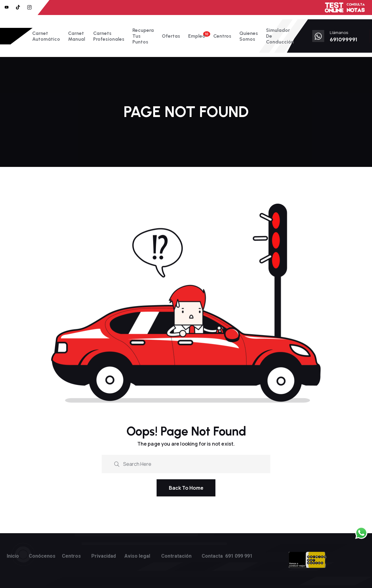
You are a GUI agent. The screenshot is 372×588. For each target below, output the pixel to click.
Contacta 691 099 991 (227, 556)
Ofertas (171, 36)
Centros (222, 36)
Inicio (13, 556)
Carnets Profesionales (109, 36)
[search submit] (117, 464)
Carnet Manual (77, 36)
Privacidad (104, 556)
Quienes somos (249, 36)
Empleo (197, 36)
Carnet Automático (46, 36)
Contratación (176, 556)
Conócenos (42, 556)
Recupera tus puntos (143, 36)
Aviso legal (137, 556)
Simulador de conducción (280, 36)
